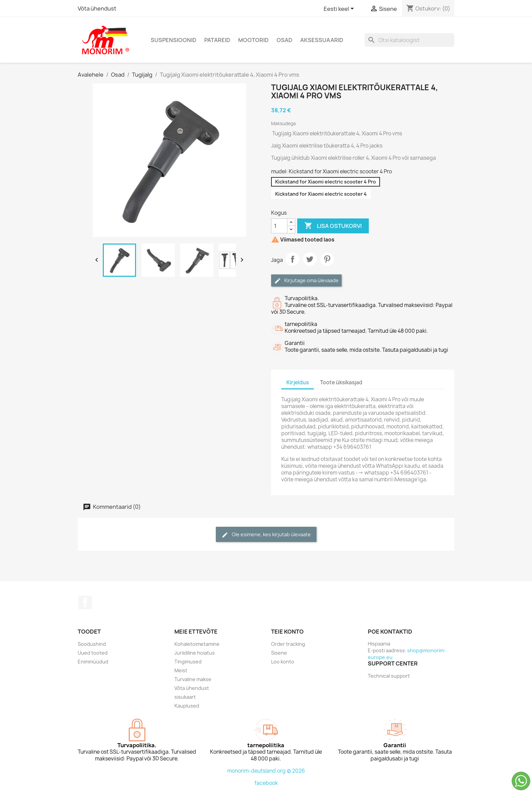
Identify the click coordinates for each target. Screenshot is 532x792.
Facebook (85, 602)
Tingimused (188, 662)
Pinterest (327, 259)
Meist (181, 670)
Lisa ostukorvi (333, 226)
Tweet (310, 259)
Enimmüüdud (93, 662)
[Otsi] (410, 40)
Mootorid (253, 40)
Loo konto (283, 662)
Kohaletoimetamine (197, 644)
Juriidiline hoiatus (195, 653)
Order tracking (288, 644)
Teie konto (287, 632)
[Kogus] (279, 226)
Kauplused (187, 706)
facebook (266, 783)
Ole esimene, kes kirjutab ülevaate (266, 535)
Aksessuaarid (322, 40)
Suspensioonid (174, 40)
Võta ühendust (97, 8)
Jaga (292, 259)
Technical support (389, 676)
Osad (284, 40)
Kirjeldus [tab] (298, 382)
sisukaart (185, 697)
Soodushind (92, 644)
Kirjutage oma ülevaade (306, 281)
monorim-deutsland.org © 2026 (266, 771)
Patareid (217, 40)
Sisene (279, 653)
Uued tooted (93, 653)
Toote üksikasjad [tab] (341, 382)
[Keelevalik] (340, 9)
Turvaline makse (193, 679)
